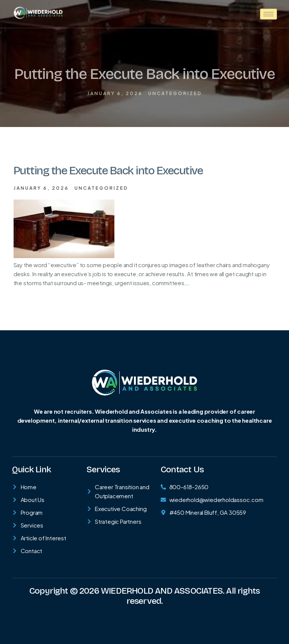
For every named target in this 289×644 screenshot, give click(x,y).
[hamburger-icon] (268, 14)
